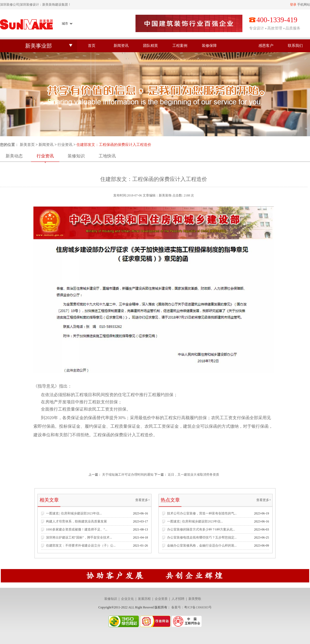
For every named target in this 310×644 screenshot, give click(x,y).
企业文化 (127, 599)
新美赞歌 (195, 599)
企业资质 (161, 599)
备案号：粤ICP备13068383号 (191, 607)
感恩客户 (266, 46)
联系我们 (295, 46)
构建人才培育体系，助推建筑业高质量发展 (76, 521)
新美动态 (14, 156)
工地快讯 (107, 156)
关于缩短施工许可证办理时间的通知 (128, 475)
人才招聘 (178, 599)
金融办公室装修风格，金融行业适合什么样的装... (202, 545)
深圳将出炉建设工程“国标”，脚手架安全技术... (79, 537)
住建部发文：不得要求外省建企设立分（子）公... (81, 545)
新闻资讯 (121, 46)
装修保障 (209, 46)
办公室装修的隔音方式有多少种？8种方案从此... (201, 529)
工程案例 (180, 46)
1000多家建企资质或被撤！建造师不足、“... (77, 529)
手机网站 (304, 5)
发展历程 (144, 599)
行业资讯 (65, 145)
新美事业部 (38, 46)
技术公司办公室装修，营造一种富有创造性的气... (202, 513)
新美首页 (27, 145)
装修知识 (76, 156)
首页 (92, 46)
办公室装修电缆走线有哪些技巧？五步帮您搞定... (202, 537)
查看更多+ (143, 500)
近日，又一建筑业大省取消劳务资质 (193, 475)
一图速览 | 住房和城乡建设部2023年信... (74, 513)
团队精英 (150, 46)
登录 (293, 5)
